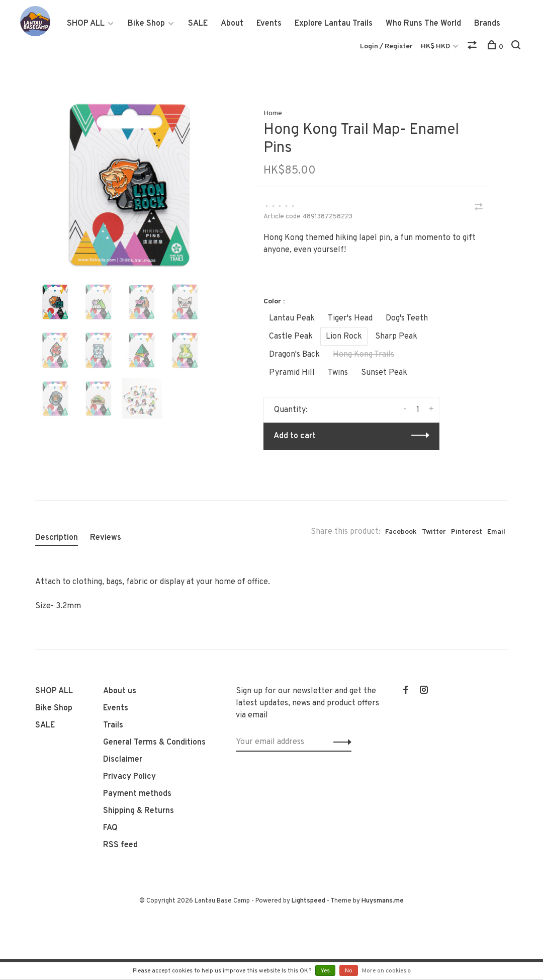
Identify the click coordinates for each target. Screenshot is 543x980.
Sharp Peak (396, 337)
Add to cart (295, 436)
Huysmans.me (383, 901)
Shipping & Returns (139, 811)
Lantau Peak (292, 318)
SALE (198, 24)
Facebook (401, 532)
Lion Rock (344, 337)
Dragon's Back (294, 355)
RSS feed (120, 845)
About (232, 24)
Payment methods (137, 794)
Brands (487, 24)
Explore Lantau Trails (334, 24)
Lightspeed (308, 901)
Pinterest (467, 532)
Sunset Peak (384, 373)
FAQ (110, 828)
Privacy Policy (129, 777)
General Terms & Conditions (154, 743)
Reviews (106, 538)
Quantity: (291, 410)
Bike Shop (146, 24)
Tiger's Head (350, 318)
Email (496, 532)
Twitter (434, 532)
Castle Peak (291, 337)
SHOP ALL (86, 24)
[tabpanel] (129, 185)
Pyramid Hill (292, 373)
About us (120, 691)
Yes (325, 971)
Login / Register (386, 47)
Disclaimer (123, 760)
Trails (113, 725)
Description (57, 538)
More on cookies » (386, 971)
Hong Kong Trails (364, 355)
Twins (338, 373)
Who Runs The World (423, 24)
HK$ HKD (436, 47)
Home (273, 113)
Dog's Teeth (407, 318)
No (349, 971)
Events (269, 24)
